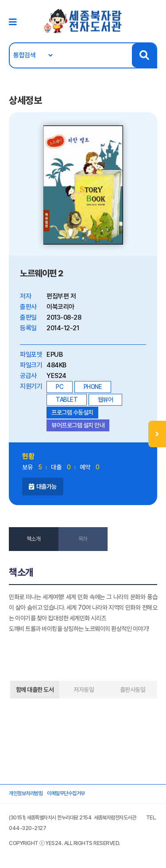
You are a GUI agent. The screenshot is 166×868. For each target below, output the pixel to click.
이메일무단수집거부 (66, 793)
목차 (83, 539)
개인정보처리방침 (26, 793)
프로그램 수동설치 (72, 412)
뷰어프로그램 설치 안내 (78, 425)
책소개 (34, 539)
